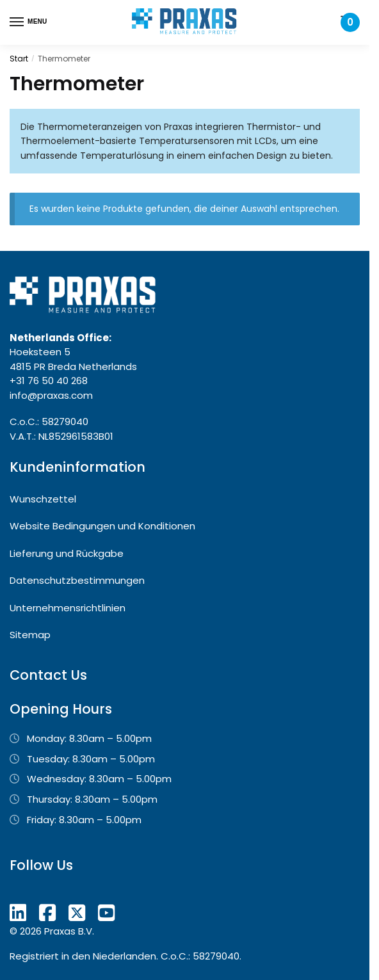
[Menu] (29, 22)
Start (19, 59)
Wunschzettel (43, 499)
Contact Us (48, 675)
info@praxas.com (51, 395)
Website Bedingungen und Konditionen (102, 526)
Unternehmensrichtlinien (68, 608)
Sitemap (30, 635)
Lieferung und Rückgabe (67, 553)
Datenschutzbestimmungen (77, 580)
